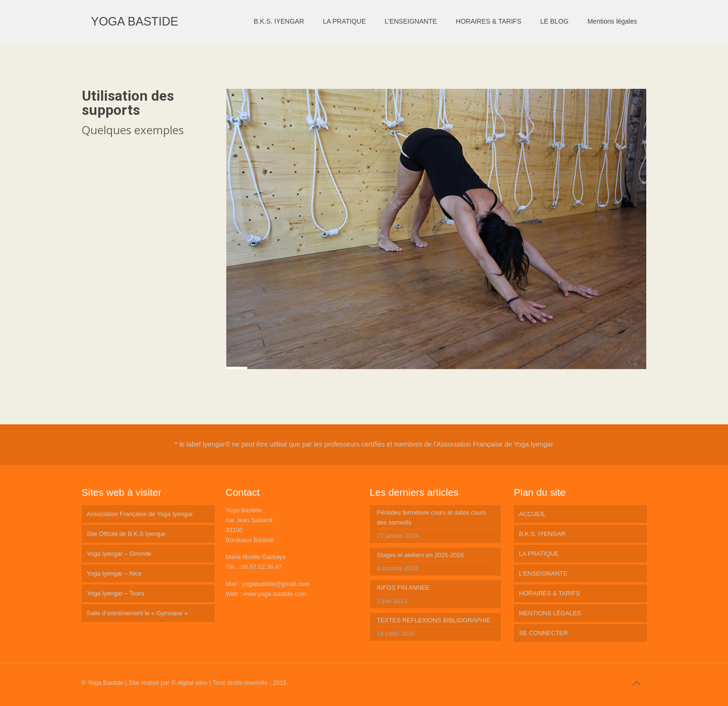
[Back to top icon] (637, 683)
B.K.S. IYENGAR (543, 534)
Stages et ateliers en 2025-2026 (420, 555)
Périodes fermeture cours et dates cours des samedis (432, 517)
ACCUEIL (532, 514)
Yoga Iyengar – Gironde (119, 554)
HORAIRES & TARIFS (550, 593)
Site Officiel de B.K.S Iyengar (126, 534)
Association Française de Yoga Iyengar (140, 514)
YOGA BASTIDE (135, 21)
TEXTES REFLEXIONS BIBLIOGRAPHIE (434, 620)
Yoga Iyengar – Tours (116, 593)
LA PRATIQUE (539, 554)
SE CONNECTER (544, 633)
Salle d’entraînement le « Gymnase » (137, 613)
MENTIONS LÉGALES (550, 613)
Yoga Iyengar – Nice (115, 573)
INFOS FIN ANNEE (403, 588)
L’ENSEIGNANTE (544, 573)
